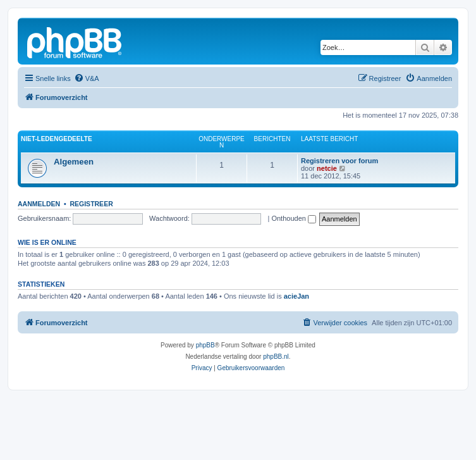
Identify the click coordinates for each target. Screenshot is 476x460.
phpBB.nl (276, 357)
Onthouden (294, 218)
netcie (327, 168)
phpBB (205, 345)
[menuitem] (87, 78)
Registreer (91, 204)
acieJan (296, 296)
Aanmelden (39, 204)
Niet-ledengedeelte (57, 139)
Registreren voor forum (339, 161)
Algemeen (74, 162)
